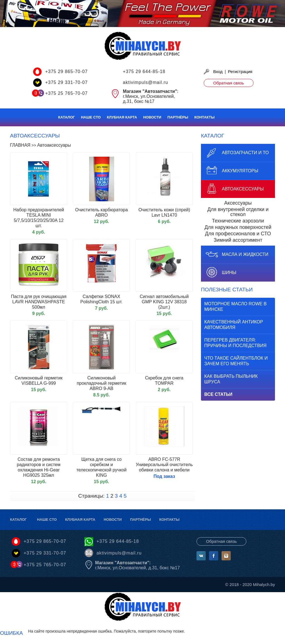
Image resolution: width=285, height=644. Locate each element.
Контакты (204, 117)
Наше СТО (91, 117)
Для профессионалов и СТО (238, 234)
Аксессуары (238, 203)
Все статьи (218, 394)
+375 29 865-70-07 (66, 72)
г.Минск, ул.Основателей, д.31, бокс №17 (138, 565)
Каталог (67, 117)
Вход (218, 72)
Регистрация (240, 72)
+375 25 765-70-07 (66, 93)
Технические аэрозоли (238, 221)
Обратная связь (229, 83)
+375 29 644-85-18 (144, 72)
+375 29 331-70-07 (66, 82)
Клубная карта (122, 117)
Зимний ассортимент (238, 240)
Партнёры (178, 117)
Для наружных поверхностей (238, 227)
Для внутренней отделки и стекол (238, 212)
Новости (152, 117)
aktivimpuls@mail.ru (146, 82)
